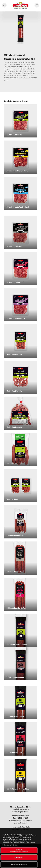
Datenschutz (25, 827)
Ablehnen (19, 850)
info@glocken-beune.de (23, 820)
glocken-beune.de (21, 823)
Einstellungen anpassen (19, 865)
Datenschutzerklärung (10, 845)
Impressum (16, 827)
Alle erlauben (19, 857)
